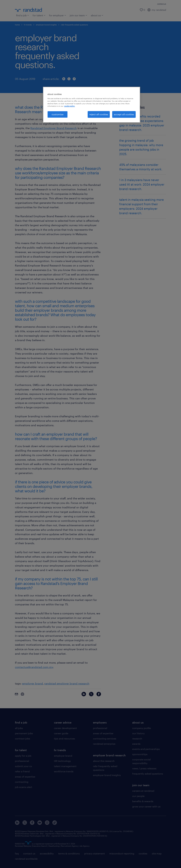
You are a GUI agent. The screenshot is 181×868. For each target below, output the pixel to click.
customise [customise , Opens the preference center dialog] (58, 114)
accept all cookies (124, 114)
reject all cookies (99, 114)
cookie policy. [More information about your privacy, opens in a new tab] (70, 106)
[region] (92, 105)
